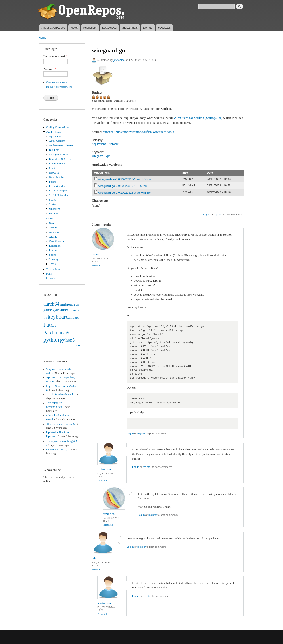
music (74, 317)
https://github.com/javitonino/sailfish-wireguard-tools (138, 132)
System (53, 204)
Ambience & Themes (61, 145)
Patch (50, 325)
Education (55, 246)
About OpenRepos (53, 28)
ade (94, 558)
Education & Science (61, 159)
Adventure (55, 232)
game (48, 310)
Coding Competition (58, 127)
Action (53, 228)
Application (56, 136)
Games (50, 219)
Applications (53, 132)
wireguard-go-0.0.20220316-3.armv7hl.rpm (125, 193)
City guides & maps (60, 155)
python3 (67, 340)
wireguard (98, 156)
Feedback (164, 28)
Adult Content (57, 141)
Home (43, 38)
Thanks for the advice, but (61, 395)
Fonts (49, 274)
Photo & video (57, 186)
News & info (56, 177)
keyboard (58, 317)
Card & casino (57, 241)
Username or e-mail (55, 56)
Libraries (51, 278)
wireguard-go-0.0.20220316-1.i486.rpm (123, 186)
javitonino (119, 60)
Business (54, 150)
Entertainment (57, 164)
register (218, 215)
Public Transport (58, 191)
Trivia (53, 264)
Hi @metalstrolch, (57, 449)
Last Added (109, 28)
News (74, 28)
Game (53, 223)
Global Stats (130, 28)
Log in (207, 215)
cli (77, 305)
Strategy (54, 259)
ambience (68, 304)
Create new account (57, 82)
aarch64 (51, 304)
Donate (148, 28)
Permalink (97, 265)
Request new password (59, 87)
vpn (108, 156)
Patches (53, 182)
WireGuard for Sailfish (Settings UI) (198, 118)
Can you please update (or (61, 424)
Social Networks (58, 195)
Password (50, 69)
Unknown (55, 209)
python (51, 340)
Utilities (54, 213)
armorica (98, 254)
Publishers (90, 28)
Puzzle (53, 250)
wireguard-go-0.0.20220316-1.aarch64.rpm (125, 179)
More (77, 346)
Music (53, 168)
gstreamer (60, 310)
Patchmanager (58, 332)
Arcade (53, 237)
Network (54, 173)
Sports (53, 200)
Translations (53, 269)
